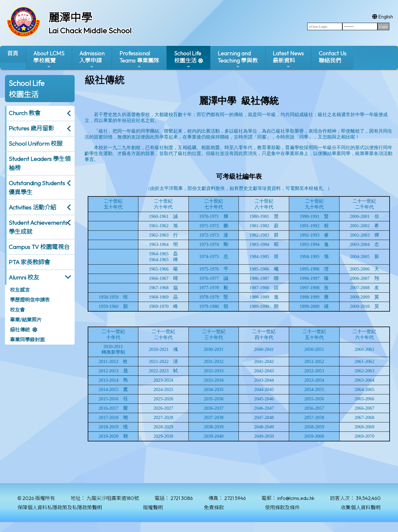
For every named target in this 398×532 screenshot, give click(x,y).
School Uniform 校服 (36, 144)
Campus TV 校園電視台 (39, 247)
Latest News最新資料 (288, 60)
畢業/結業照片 (26, 320)
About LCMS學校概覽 (49, 60)
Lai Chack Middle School (90, 31)
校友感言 (20, 290)
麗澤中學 (70, 17)
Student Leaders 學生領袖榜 (40, 163)
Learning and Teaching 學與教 (238, 60)
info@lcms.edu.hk (296, 498)
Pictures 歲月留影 (31, 128)
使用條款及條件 (282, 507)
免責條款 (214, 507)
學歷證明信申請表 (30, 300)
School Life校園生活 (188, 60)
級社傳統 (20, 330)
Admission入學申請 (92, 60)
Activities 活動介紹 (32, 207)
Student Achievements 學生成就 (38, 227)
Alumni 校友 (24, 277)
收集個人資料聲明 (361, 507)
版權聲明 (153, 507)
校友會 (17, 310)
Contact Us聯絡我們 (333, 57)
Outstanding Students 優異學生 (37, 188)
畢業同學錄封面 (27, 340)
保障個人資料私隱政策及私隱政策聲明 (60, 507)
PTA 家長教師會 (29, 262)
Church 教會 (25, 113)
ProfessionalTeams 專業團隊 (139, 60)
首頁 (13, 53)
